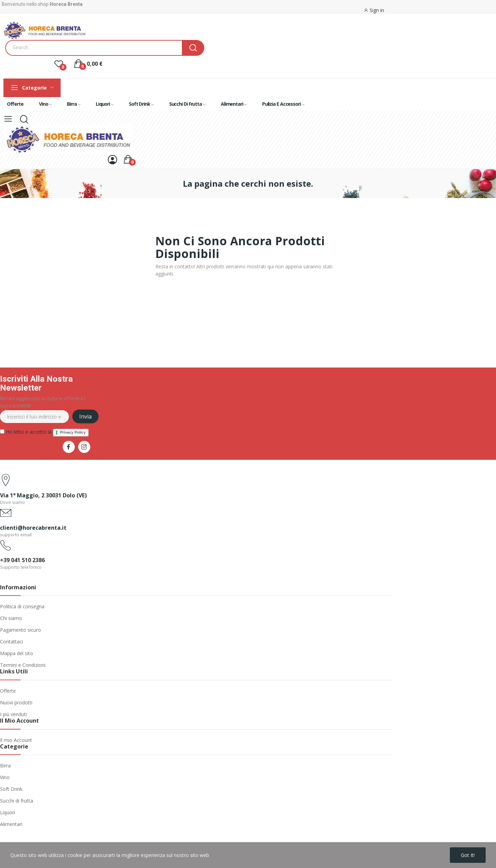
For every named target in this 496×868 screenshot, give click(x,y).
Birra (5, 766)
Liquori (8, 812)
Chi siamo (11, 618)
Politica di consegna (22, 606)
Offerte (8, 691)
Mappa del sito (17, 653)
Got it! (468, 855)
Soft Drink (11, 789)
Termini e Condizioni (23, 665)
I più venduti (13, 714)
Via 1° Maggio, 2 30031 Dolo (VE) (43, 495)
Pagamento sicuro (20, 630)
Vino (5, 777)
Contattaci (12, 642)
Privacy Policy (73, 432)
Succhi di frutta (17, 801)
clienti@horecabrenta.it (33, 528)
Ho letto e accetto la (44, 432)
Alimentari (11, 824)
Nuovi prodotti (16, 702)
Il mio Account (16, 740)
